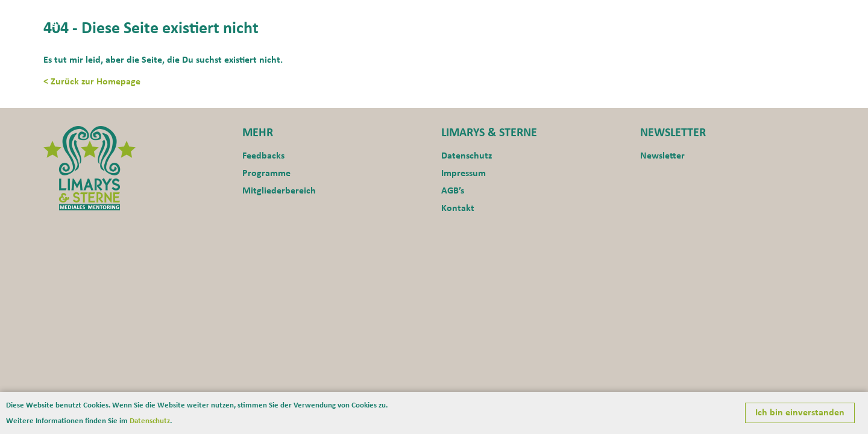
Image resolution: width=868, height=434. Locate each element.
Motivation (646, 16)
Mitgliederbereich (279, 191)
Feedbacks (263, 156)
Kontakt (772, 16)
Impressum (464, 174)
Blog (813, 16)
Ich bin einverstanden (800, 413)
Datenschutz (467, 156)
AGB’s (453, 191)
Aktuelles (586, 16)
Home (539, 16)
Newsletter (662, 156)
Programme (712, 16)
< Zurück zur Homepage (92, 82)
